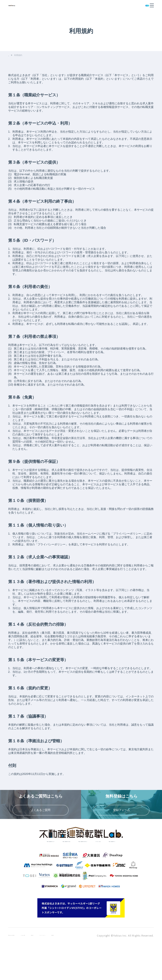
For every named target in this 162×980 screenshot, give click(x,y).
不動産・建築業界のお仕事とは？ (125, 866)
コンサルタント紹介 (62, 872)
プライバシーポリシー (76, 968)
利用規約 (96, 968)
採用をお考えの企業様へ (18, 968)
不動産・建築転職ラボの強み (78, 866)
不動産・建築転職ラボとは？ (34, 866)
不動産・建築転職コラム (97, 872)
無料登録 (138, 5)
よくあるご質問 (41, 968)
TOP (10, 55)
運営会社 (58, 968)
